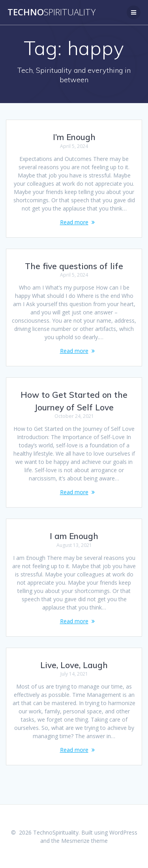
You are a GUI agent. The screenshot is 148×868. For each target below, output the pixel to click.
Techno (52, 12)
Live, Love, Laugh (74, 665)
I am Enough (74, 536)
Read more (74, 222)
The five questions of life (74, 266)
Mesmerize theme (84, 841)
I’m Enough (74, 137)
